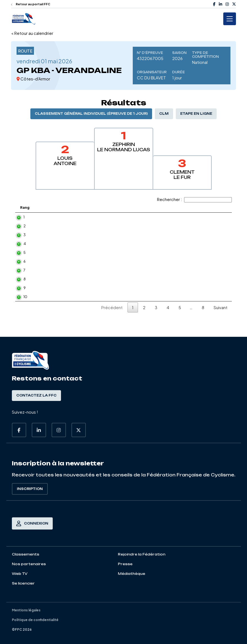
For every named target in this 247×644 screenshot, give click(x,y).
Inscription (30, 489)
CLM (164, 114)
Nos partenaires (29, 564)
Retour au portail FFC (31, 4)
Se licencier (23, 583)
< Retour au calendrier (32, 33)
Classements (26, 554)
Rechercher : (194, 199)
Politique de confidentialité (35, 620)
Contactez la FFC (36, 395)
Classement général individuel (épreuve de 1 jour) (91, 114)
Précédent (112, 321)
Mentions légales (26, 610)
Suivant (221, 321)
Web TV (20, 574)
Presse (125, 564)
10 (20, 308)
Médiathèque (132, 574)
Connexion (32, 523)
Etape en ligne (196, 114)
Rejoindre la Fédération (142, 554)
